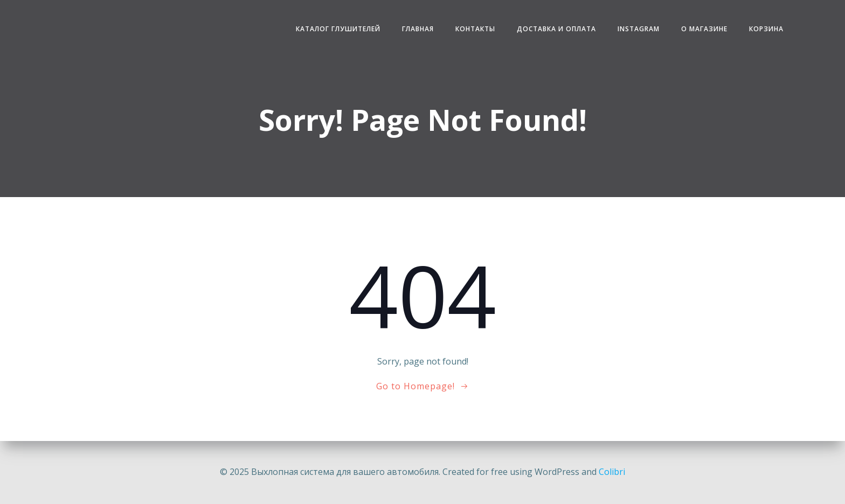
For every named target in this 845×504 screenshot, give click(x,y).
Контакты (475, 29)
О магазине (704, 29)
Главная (418, 29)
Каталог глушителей (338, 29)
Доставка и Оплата (556, 29)
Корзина (766, 29)
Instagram (639, 29)
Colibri (612, 472)
